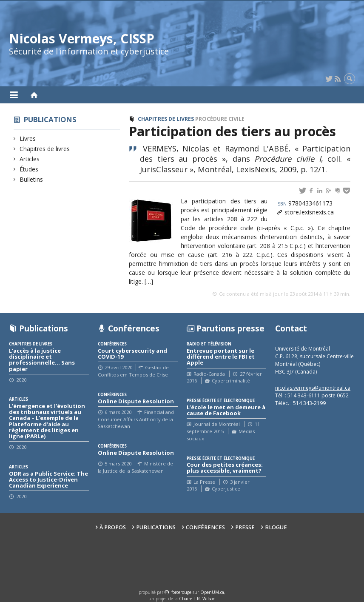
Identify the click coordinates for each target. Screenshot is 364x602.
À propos (113, 527)
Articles (30, 159)
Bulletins (31, 179)
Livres (28, 138)
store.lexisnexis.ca (309, 212)
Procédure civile (220, 119)
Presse (245, 527)
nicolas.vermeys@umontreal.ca (313, 388)
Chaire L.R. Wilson (197, 599)
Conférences (205, 527)
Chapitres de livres (45, 149)
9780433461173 (304, 203)
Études (29, 169)
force (181, 592)
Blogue (276, 527)
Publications (50, 119)
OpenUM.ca (212, 592)
